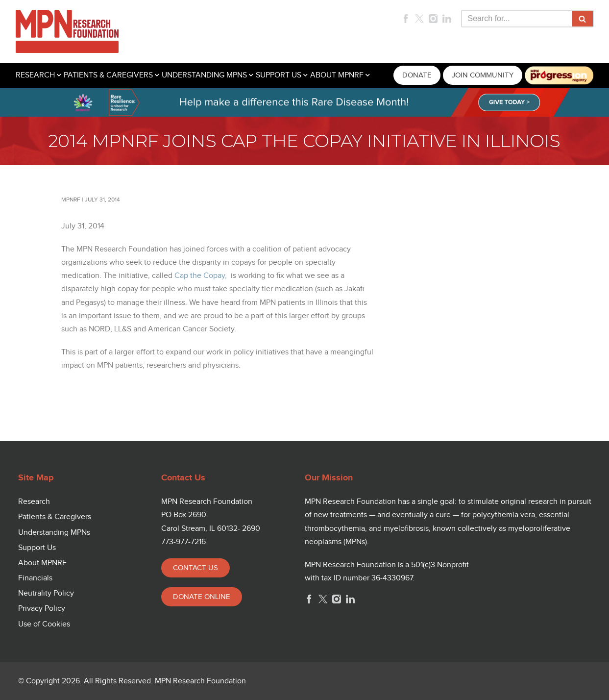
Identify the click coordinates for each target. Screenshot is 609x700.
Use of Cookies (44, 624)
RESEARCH (35, 75)
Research (34, 502)
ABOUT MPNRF (337, 75)
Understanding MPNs (54, 533)
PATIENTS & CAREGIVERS (108, 75)
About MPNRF (42, 563)
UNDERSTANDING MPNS (204, 75)
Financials (35, 578)
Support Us (37, 548)
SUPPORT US (279, 75)
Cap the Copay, (201, 276)
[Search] (516, 19)
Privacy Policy (42, 609)
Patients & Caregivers (55, 517)
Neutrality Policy (46, 593)
